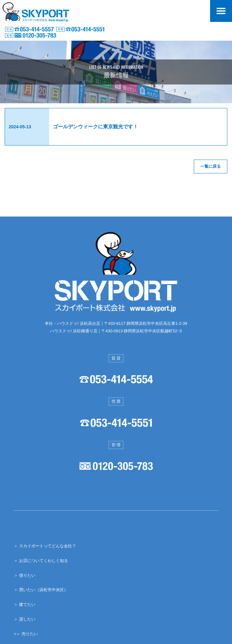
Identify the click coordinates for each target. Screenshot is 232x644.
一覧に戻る (211, 166)
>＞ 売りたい (26, 633)
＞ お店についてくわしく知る (41, 560)
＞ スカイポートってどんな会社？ (45, 546)
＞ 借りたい (25, 575)
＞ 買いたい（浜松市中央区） (41, 589)
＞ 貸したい (25, 619)
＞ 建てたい (25, 604)
